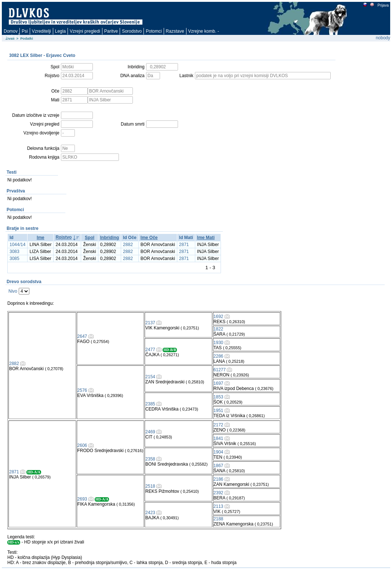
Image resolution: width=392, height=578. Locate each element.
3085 (14, 259)
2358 (150, 459)
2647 (82, 336)
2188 (219, 519)
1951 (219, 411)
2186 (219, 479)
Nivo (13, 291)
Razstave (175, 31)
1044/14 (17, 245)
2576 (82, 390)
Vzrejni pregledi (85, 31)
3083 (14, 252)
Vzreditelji (41, 31)
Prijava (383, 5)
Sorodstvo (132, 31)
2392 (219, 493)
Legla (60, 31)
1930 (219, 343)
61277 (220, 370)
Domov (11, 31)
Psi (25, 31)
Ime (41, 238)
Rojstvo (63, 237)
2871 (184, 245)
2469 (150, 432)
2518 (150, 486)
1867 (219, 466)
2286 (219, 356)
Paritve (111, 31)
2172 (219, 425)
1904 (219, 452)
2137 (150, 323)
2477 (150, 350)
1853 (219, 397)
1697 (219, 383)
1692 (219, 317)
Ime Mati (206, 238)
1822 (219, 329)
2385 (150, 404)
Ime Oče (149, 238)
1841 (219, 438)
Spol (90, 238)
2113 (219, 506)
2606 (82, 445)
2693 (82, 499)
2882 (128, 245)
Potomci (154, 31)
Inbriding (110, 238)
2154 (150, 377)
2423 (150, 513)
